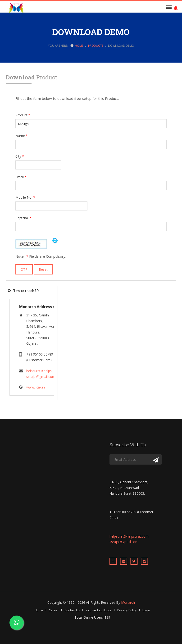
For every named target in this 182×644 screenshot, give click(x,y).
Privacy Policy (127, 610)
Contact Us (72, 610)
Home (79, 46)
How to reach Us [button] (26, 291)
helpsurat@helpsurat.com (46, 371)
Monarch (128, 602)
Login (146, 610)
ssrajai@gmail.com (41, 377)
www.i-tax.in (36, 387)
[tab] (32, 291)
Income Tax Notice (99, 610)
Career (54, 610)
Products (96, 46)
